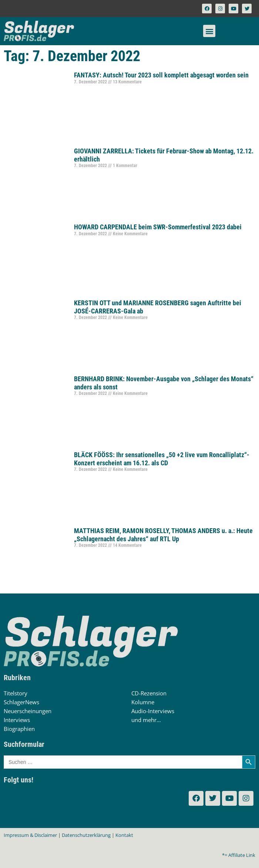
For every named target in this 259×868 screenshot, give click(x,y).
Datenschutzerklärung (86, 835)
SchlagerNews (21, 702)
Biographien (19, 729)
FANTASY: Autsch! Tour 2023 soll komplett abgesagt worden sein (161, 75)
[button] (209, 31)
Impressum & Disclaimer (30, 835)
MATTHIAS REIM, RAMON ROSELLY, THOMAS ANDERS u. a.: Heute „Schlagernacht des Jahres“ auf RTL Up (163, 535)
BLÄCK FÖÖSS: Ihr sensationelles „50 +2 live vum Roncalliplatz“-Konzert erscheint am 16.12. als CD (162, 459)
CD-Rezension (149, 693)
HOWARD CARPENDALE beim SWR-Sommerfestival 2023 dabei (158, 227)
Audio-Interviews (153, 711)
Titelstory (16, 693)
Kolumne (143, 702)
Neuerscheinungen (28, 711)
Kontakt (124, 835)
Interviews (17, 720)
